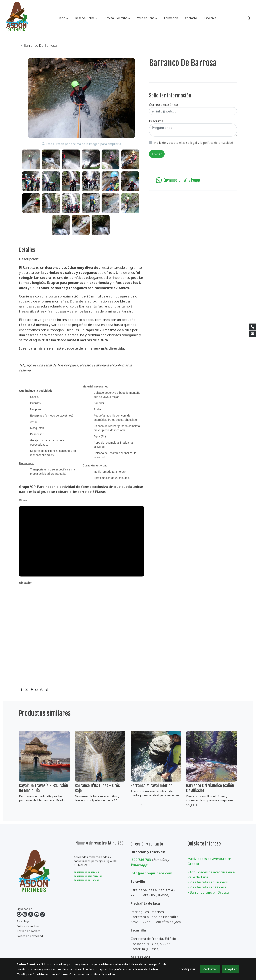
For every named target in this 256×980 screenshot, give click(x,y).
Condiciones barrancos (86, 880)
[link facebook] (19, 914)
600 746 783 (141, 860)
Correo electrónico (163, 105)
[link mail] (253, 334)
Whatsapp (139, 865)
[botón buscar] (248, 18)
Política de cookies (28, 926)
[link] (17, 18)
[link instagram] (25, 914)
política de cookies (102, 974)
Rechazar (210, 969)
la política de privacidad (216, 143)
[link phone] (253, 327)
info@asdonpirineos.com (151, 873)
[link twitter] (31, 914)
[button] (63, 18)
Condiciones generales (86, 872)
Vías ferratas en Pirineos (209, 882)
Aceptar (231, 969)
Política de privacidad (30, 936)
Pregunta (156, 121)
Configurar (187, 969)
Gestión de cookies (28, 931)
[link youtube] (37, 914)
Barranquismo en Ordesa (209, 892)
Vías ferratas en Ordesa (208, 887)
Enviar (157, 154)
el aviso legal (188, 143)
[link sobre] (43, 874)
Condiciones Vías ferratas (88, 876)
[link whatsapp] (42, 914)
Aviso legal (23, 921)
